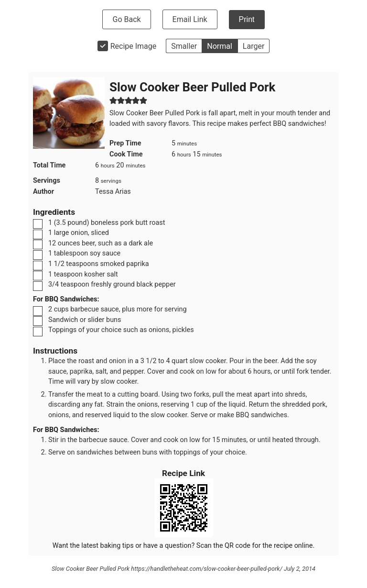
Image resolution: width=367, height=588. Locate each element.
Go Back (126, 19)
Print (247, 19)
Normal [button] (220, 46)
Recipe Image (134, 46)
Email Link (190, 19)
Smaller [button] (184, 46)
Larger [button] (254, 46)
